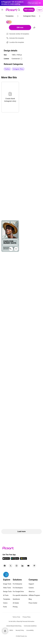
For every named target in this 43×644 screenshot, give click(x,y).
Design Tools (7, 592)
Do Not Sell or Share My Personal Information (21, 621)
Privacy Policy (27, 617)
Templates (7, 599)
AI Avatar (16, 603)
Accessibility (30, 630)
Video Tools (7, 588)
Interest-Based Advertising (14, 626)
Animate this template (17, 38)
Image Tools (7, 584)
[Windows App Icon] (23, 559)
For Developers (18, 588)
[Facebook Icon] (5, 566)
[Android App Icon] (15, 559)
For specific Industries (20, 595)
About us (32, 592)
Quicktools (16, 599)
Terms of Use (16, 617)
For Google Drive (18, 592)
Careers (31, 588)
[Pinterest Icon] (34, 566)
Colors (5, 603)
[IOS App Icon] (6, 559)
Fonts (5, 607)
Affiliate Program (34, 595)
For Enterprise (17, 584)
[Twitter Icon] (11, 566)
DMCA (11, 630)
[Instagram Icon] (17, 566)
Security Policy (20, 630)
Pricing (15, 607)
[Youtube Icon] (28, 566)
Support (31, 584)
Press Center (33, 603)
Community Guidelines (30, 626)
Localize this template (17, 42)
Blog (30, 599)
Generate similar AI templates (19, 34)
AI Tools (6, 595)
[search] (19, 10)
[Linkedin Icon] (22, 566)
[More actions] (16, 249)
